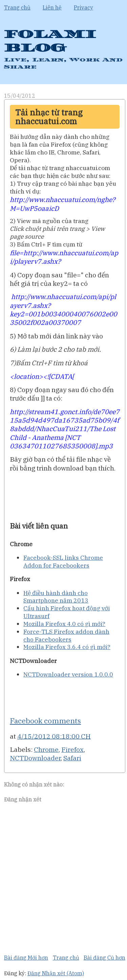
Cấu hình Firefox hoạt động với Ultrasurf (67, 612)
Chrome (46, 749)
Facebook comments (45, 721)
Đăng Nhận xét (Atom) (56, 973)
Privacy (83, 7)
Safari (72, 758)
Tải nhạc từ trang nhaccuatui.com (49, 117)
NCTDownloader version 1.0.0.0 (68, 674)
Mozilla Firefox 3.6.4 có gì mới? (67, 647)
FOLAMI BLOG (50, 41)
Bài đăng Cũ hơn (104, 958)
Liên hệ (52, 7)
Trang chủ (17, 7)
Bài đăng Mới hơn (26, 958)
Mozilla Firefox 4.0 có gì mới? (64, 624)
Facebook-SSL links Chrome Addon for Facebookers (63, 561)
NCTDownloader (35, 758)
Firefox (72, 749)
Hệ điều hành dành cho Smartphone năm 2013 (56, 597)
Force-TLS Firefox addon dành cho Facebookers (66, 635)
